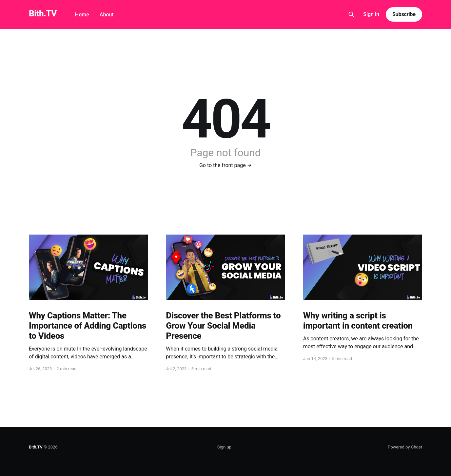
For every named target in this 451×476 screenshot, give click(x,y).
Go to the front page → (226, 165)
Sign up (224, 447)
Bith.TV (43, 14)
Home (82, 15)
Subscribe (404, 14)
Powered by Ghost (405, 447)
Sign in (371, 14)
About (107, 15)
